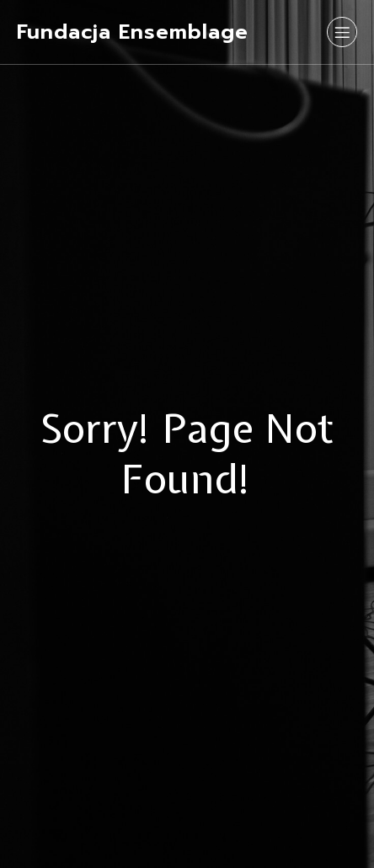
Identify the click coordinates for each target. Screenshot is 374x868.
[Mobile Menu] (342, 32)
